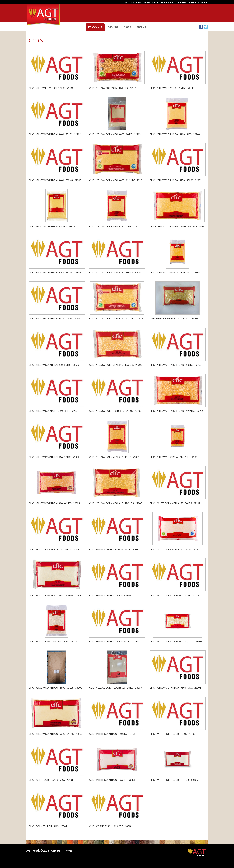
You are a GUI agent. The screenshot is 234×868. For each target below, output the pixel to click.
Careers (182, 2)
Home (204, 2)
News (127, 26)
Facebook (201, 27)
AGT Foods (197, 853)
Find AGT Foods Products (164, 2)
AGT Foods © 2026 (38, 851)
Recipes (113, 26)
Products (95, 26)
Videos (141, 26)
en (126, 2)
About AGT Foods (141, 2)
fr (131, 2)
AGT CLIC (43, 15)
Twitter (206, 27)
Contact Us (193, 2)
